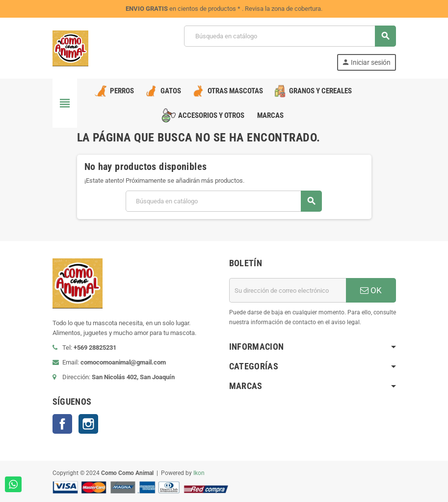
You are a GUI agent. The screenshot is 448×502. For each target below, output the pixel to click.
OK (371, 290)
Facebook (62, 424)
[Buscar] (290, 36)
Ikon (199, 473)
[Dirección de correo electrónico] (288, 290)
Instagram (88, 424)
